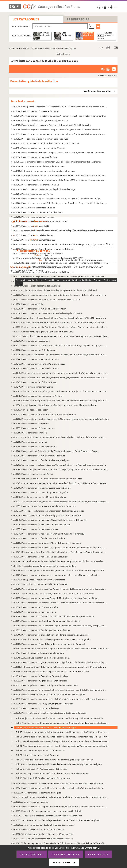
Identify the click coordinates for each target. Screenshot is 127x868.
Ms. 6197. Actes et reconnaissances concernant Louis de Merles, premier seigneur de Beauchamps (57, 162)
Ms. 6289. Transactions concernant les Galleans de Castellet (40, 584)
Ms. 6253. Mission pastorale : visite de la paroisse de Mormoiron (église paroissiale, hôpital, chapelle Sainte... (61, 419)
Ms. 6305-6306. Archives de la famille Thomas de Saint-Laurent (41, 658)
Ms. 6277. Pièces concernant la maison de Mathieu (36, 529)
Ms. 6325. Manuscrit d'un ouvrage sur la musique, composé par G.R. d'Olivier (48, 811)
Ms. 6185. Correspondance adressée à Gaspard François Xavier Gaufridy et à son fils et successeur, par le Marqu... (60, 107)
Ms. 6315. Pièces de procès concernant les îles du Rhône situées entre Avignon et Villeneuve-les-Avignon (60, 699)
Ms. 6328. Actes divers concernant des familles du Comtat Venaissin (43, 825)
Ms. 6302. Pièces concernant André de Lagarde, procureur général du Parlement (49, 644)
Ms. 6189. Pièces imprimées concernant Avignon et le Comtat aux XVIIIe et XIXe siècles (52, 125)
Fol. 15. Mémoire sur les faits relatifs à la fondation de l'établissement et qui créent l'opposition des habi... (63, 732)
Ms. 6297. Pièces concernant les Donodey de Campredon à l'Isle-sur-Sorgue (47, 621)
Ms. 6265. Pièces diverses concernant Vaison (33, 474)
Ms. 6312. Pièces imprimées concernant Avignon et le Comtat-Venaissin (45, 685)
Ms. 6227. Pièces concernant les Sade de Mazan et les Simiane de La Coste (46, 299)
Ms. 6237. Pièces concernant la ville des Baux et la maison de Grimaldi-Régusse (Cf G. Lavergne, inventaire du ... (60, 345)
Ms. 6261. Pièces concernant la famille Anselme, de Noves (39, 456)
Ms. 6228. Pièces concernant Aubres (29, 304)
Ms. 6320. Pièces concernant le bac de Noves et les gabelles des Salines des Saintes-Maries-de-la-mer (59, 788)
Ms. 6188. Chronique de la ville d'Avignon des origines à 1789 (40, 120)
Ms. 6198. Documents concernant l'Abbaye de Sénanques (38, 166)
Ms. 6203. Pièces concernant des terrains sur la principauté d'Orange (44, 189)
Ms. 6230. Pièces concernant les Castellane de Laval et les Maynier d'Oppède (47, 313)
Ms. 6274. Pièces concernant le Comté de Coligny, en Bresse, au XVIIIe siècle (47, 515)
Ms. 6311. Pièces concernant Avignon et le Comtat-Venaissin (40, 681)
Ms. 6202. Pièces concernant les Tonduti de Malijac (36, 185)
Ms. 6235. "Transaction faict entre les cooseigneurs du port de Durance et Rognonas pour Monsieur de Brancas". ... (61, 336)
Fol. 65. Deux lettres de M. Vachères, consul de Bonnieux (41, 769)
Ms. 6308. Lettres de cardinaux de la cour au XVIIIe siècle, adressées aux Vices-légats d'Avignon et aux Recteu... (60, 667)
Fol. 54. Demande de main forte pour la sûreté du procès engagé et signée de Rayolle (54, 760)
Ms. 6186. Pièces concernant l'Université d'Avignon (36, 111)
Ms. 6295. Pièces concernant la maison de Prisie (34, 612)
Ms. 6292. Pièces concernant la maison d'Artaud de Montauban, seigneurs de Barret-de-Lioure (55, 598)
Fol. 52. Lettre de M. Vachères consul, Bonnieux (37, 755)
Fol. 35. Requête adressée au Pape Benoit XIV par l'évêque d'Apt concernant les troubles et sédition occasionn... (63, 741)
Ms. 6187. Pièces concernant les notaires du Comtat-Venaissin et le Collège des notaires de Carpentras (59, 116)
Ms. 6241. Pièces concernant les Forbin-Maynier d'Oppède (39, 364)
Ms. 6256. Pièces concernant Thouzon (30, 433)
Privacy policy (64, 862)
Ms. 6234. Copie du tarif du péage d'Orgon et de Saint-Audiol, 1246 (43, 332)
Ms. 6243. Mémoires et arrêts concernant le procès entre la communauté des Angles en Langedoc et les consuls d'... (61, 373)
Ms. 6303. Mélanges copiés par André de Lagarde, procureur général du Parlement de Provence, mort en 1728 (61, 649)
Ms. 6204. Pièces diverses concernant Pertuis (33, 194)
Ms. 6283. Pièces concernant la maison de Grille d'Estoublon (40, 557)
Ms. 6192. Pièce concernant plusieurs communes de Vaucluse (40, 139)
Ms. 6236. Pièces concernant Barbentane (31, 341)
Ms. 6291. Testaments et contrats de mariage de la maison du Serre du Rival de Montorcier (54, 593)
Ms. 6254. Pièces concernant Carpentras (31, 423)
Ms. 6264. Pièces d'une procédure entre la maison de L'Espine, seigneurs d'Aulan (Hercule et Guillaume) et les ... (61, 469)
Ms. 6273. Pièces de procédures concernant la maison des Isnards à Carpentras (48, 511)
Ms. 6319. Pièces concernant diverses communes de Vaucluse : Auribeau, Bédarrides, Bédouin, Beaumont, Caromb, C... (60, 783)
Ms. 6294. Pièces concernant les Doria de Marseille (35, 607)
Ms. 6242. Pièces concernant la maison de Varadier (36, 368)
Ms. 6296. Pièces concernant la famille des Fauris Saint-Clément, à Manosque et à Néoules (54, 616)
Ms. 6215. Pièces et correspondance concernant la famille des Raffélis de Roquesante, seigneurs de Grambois (60, 244)
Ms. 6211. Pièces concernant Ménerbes (30, 226)
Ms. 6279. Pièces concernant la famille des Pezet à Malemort (40, 538)
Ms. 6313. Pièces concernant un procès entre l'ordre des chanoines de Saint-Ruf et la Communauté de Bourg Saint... (60, 690)
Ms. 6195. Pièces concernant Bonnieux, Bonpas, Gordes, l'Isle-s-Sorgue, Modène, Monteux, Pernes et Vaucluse (60, 153)
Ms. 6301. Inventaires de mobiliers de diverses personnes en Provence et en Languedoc (52, 639)
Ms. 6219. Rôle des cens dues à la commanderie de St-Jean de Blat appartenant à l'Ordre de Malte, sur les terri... (61, 263)
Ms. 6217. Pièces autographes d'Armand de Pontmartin (38, 254)
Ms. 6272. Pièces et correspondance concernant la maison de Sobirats (44, 506)
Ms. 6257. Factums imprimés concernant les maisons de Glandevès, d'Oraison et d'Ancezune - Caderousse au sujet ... (60, 437)
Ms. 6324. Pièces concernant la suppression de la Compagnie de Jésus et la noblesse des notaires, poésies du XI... (60, 806)
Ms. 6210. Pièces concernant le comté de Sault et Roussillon (40, 221)
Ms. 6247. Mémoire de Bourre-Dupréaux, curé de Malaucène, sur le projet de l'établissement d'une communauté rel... (61, 391)
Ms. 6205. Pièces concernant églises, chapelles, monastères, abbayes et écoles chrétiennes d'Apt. (57, 198)
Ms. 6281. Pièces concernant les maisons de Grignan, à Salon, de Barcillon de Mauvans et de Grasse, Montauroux (60, 547)
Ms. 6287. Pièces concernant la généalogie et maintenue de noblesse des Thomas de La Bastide (56, 575)
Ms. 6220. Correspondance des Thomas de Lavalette (36, 267)
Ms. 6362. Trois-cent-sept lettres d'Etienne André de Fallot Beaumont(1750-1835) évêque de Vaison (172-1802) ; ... (60, 843)
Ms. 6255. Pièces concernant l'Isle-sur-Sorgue (33, 428)
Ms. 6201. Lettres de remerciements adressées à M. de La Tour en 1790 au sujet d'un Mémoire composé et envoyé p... (60, 180)
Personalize (98, 854)
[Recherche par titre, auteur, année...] (60, 26)
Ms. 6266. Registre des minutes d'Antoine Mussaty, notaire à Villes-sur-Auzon (47, 479)
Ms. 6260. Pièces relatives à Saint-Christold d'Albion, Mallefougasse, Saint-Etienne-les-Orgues (55, 451)
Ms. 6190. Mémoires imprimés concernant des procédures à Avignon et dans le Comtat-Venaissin (56, 130)
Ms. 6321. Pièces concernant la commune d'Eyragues (37, 793)
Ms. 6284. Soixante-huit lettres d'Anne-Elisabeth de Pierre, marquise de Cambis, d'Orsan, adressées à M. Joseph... (60, 561)
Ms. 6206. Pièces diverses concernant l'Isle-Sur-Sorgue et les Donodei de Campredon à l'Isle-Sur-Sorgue (60, 203)
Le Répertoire (78, 19)
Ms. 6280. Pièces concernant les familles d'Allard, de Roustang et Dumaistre (47, 543)
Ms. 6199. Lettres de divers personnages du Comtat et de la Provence (44, 171)
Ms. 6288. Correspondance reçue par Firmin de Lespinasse (39, 580)
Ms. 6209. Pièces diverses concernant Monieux (34, 217)
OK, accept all (32, 854)
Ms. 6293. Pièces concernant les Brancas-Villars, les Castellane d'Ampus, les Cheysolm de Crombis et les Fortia (60, 603)
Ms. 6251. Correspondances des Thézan (30, 410)
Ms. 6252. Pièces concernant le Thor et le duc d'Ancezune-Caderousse (44, 414)
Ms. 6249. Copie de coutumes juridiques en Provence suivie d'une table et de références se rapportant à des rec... (61, 401)
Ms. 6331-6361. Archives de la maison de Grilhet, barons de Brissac (43, 839)
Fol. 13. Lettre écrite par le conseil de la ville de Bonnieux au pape (46, 727)
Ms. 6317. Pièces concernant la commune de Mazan (36, 708)
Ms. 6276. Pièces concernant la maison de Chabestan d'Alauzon (41, 525)
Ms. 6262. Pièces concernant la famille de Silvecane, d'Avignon (41, 460)
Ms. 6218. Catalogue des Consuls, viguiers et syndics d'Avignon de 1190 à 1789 (48, 258)
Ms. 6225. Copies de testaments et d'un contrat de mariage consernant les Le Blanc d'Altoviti (55, 290)
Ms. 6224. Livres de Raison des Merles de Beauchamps (37, 286)
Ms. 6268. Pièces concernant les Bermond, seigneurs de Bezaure (42, 488)
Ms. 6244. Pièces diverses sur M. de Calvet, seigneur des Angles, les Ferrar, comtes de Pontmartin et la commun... (60, 378)
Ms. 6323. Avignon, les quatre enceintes (30, 802)
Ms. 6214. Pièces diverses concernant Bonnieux (34, 240)
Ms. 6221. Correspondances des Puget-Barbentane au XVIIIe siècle (43, 272)
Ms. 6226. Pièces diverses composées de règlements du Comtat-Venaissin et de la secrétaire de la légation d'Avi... (60, 295)
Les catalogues (26, 19)
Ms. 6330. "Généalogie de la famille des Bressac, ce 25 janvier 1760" (43, 834)
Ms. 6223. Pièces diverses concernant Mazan (33, 281)
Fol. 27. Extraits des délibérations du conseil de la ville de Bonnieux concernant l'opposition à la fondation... (63, 737)
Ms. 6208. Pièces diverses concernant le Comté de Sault (38, 212)
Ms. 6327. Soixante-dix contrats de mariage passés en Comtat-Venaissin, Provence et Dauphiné (56, 820)
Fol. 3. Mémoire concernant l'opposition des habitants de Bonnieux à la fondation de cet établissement (63, 723)
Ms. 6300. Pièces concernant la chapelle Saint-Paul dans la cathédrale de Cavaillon (51, 635)
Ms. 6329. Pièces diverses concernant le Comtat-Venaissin (39, 829)
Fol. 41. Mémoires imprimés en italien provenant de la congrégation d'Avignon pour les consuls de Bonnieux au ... (63, 746)
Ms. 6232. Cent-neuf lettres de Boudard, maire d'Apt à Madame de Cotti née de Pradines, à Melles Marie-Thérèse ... (60, 322)
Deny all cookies (66, 854)
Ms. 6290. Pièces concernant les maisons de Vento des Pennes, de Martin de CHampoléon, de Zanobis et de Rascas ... (60, 589)
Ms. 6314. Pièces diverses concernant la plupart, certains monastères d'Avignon (49, 694)
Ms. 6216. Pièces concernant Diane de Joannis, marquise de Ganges (43, 249)
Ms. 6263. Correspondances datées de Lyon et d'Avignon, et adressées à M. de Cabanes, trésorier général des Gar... (60, 465)
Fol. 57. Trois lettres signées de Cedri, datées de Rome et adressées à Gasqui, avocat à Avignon (59, 764)
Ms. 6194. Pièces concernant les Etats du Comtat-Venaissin (39, 148)
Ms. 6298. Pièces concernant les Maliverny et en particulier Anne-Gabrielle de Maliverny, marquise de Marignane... (60, 626)
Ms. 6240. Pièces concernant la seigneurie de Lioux (36, 359)
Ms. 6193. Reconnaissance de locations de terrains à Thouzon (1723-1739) (46, 143)
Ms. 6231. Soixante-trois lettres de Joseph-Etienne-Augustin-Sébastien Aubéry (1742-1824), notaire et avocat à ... (60, 318)
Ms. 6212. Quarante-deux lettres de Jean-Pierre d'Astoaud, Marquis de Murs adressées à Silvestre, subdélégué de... (60, 231)
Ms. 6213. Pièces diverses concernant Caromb (33, 235)
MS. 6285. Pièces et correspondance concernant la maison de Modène (44, 566)
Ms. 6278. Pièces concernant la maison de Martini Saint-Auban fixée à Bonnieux (49, 534)
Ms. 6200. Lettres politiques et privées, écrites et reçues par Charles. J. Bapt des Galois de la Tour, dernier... (60, 175)
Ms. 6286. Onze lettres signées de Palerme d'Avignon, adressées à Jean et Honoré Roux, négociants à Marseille (60, 570)
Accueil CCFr (15, 48)
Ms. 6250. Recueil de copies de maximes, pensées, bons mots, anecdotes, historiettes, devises (55, 405)
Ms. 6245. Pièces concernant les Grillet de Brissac (35, 382)
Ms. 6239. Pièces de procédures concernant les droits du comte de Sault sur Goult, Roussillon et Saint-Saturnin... (60, 355)
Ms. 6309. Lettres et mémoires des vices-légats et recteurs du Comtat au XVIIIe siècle (51, 671)
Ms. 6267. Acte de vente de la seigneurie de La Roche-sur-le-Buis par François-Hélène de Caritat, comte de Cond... (61, 483)
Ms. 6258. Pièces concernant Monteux (30, 442)
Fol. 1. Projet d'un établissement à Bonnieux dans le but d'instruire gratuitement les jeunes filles (60, 718)
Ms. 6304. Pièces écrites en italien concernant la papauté (38, 653)
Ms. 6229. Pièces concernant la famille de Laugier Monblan (39, 309)
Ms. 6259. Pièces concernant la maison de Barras (35, 446)
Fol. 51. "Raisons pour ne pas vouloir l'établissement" (40, 750)
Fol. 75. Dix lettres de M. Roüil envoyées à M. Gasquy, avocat (43, 778)
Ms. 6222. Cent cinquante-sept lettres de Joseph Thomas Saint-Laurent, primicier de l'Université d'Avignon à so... (60, 277)
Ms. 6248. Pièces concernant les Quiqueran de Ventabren (38, 396)
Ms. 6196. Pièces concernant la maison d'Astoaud (35, 157)
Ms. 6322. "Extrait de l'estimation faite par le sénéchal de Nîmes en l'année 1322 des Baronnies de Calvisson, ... (61, 797)
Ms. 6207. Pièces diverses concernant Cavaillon (34, 208)
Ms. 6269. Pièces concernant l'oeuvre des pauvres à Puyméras (41, 492)
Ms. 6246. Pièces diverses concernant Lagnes (33, 387)
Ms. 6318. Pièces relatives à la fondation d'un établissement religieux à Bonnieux (49, 713)
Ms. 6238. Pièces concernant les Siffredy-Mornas (34, 350)
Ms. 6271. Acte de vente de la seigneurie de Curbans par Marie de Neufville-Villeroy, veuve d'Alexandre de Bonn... (61, 502)
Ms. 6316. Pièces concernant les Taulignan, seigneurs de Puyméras (43, 704)
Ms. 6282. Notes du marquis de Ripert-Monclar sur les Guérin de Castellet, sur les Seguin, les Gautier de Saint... (60, 552)
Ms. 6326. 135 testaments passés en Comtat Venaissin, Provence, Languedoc (47, 816)
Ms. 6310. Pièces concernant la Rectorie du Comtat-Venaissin (41, 676)
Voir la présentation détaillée (98, 91)
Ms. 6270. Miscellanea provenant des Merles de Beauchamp (40, 497)
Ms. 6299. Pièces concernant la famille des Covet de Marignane (41, 630)
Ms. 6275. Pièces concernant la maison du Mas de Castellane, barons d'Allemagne (50, 520)
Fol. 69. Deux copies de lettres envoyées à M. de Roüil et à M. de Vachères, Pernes (53, 773)
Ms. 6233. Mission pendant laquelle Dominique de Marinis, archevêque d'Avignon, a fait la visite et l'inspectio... (61, 327)
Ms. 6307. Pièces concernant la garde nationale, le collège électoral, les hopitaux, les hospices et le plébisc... (60, 662)
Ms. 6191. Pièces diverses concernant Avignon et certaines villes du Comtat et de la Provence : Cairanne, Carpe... (60, 134)
